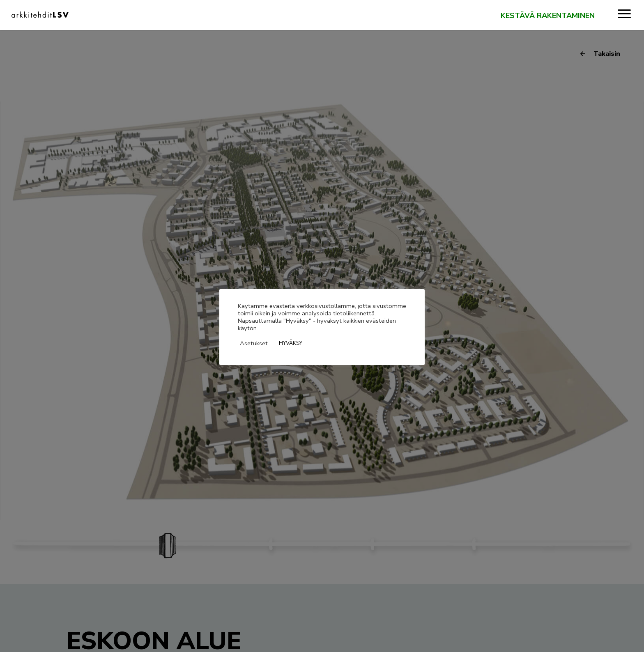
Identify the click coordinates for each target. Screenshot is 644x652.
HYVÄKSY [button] (291, 343)
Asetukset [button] (254, 343)
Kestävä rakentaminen (548, 16)
